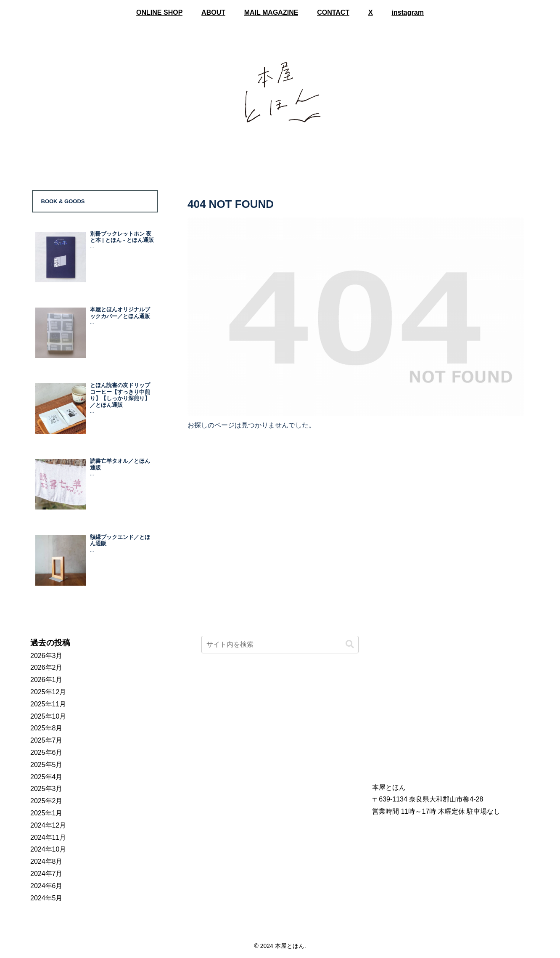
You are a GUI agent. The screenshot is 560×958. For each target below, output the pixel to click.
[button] (350, 644)
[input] (280, 645)
